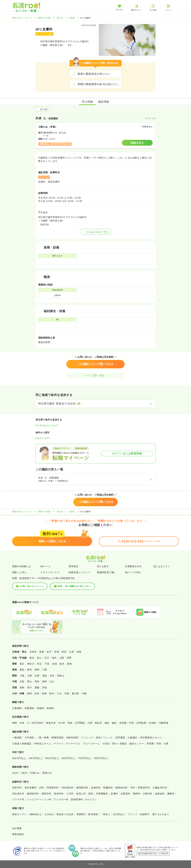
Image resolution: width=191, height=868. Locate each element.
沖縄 (84, 693)
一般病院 (17, 738)
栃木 (62, 664)
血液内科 (96, 788)
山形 (72, 652)
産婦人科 (81, 794)
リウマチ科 (18, 799)
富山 (39, 658)
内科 (42, 788)
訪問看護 (80, 723)
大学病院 (29, 738)
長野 (69, 658)
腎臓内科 (108, 788)
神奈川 (31, 664)
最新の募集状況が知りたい (94, 74)
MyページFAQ (133, 572)
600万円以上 (68, 758)
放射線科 (160, 794)
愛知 (22, 670)
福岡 (29, 693)
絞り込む (43, 109)
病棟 (15, 723)
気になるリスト (162, 566)
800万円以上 (101, 758)
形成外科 (59, 794)
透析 (70, 723)
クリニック (87, 738)
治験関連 (164, 723)
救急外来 (51, 723)
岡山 (30, 681)
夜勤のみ (47, 773)
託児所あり (119, 814)
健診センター (137, 744)
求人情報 (87, 102)
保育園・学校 (127, 723)
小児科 (70, 794)
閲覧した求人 (19, 572)
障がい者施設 (120, 744)
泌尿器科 (125, 794)
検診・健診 (111, 723)
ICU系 (62, 723)
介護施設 (132, 738)
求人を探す (103, 566)
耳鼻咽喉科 (102, 794)
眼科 (91, 794)
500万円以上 (52, 758)
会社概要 (17, 828)
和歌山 (61, 676)
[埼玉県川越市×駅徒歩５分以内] (95, 404)
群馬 (69, 664)
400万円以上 (36, 758)
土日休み (49, 814)
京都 (30, 676)
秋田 (64, 652)
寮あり (107, 814)
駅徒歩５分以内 (43, 438)
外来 (22, 723)
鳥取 (37, 681)
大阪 (22, 676)
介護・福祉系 (95, 723)
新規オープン (19, 814)
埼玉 (39, 664)
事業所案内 (18, 834)
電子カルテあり (161, 814)
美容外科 (17, 788)
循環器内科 (82, 788)
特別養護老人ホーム (151, 738)
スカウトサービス (50, 572)
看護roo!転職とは (22, 566)
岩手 (49, 652)
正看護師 (17, 708)
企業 (166, 744)
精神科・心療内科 (143, 794)
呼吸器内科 (53, 788)
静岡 (37, 670)
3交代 (24, 773)
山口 (52, 681)
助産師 (50, 708)
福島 (79, 652)
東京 (22, 664)
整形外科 (46, 794)
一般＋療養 (43, 738)
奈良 (52, 676)
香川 (30, 687)
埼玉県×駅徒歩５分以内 (46, 425)
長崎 (44, 693)
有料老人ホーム (43, 744)
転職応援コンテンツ (79, 572)
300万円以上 (19, 758)
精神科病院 (72, 738)
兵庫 (37, 676)
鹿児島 (75, 693)
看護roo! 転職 (44, 18)
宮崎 (67, 693)
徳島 (22, 687)
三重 (45, 670)
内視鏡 (152, 723)
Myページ (46, 566)
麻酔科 (171, 794)
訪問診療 (141, 723)
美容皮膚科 (30, 788)
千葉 (47, 664)
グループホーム (91, 744)
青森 (42, 652)
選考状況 (73, 566)
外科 (133, 788)
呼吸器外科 (144, 788)
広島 (22, 681)
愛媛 (37, 687)
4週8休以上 (35, 814)
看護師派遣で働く (106, 572)
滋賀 (45, 676)
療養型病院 (57, 738)
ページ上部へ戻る (95, 375)
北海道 (33, 652)
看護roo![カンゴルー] (22, 18)
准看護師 (29, 708)
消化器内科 (67, 788)
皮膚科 (114, 794)
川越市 (72, 18)
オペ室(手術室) (35, 723)
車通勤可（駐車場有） (88, 814)
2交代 (15, 773)
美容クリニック (104, 738)
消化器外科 (18, 794)
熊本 (52, 693)
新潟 (32, 658)
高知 (45, 687)
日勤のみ (35, 773)
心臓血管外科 (160, 788)
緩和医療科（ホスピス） (84, 799)
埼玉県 (60, 18)
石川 (47, 658)
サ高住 (106, 744)
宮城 (57, 652)
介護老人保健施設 (22, 744)
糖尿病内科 (121, 788)
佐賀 (37, 693)
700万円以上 (85, 758)
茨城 (54, 664)
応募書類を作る (133, 566)
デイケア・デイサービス (67, 744)
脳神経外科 (33, 794)
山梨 (62, 658)
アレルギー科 (61, 799)
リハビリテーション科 (39, 799)
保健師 (40, 708)
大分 (59, 693)
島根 (45, 681)
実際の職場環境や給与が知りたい (98, 84)
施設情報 (104, 102)
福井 (54, 658)
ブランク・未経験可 (138, 814)
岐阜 (30, 670)
